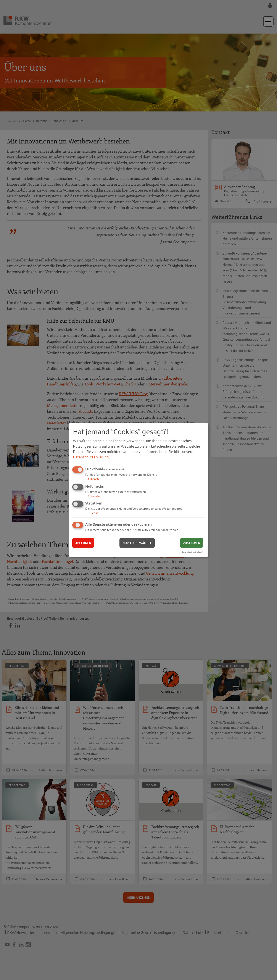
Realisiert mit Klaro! (192, 552)
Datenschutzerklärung (91, 457)
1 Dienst (92, 513)
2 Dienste (92, 496)
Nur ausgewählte (137, 543)
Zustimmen (192, 543)
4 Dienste (93, 479)
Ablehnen (83, 543)
